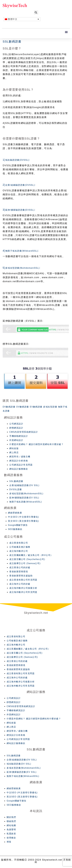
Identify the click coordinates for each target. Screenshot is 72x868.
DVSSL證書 (16, 489)
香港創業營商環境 (19, 572)
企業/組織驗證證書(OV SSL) (24, 485)
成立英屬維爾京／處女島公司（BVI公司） (31, 555)
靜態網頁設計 (16, 428)
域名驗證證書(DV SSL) (19, 764)
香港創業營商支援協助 (21, 576)
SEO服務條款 (15, 529)
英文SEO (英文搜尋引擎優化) (23, 521)
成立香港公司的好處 (20, 567)
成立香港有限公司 (19, 543)
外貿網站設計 (16, 440)
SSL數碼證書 (16, 481)
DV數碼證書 (9, 407)
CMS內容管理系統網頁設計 (24, 432)
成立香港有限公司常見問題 (23, 580)
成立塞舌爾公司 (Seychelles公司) (27, 559)
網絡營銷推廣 (15, 513)
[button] (66, 32)
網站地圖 (11, 825)
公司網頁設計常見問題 (21, 465)
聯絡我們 (11, 821)
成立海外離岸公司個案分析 (23, 588)
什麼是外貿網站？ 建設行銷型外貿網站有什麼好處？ (36, 444)
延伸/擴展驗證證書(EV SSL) (24, 498)
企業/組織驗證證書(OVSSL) (20, 185)
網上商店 (14, 452)
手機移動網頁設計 (19, 436)
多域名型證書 (50, 407)
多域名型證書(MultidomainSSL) (22, 268)
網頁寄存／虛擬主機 (20, 457)
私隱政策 (11, 834)
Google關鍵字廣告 (18, 525)
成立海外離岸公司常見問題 (23, 592)
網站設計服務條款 (19, 469)
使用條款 (11, 838)
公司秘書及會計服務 (20, 547)
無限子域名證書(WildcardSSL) (22, 251)
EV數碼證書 (36, 407)
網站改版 (14, 448)
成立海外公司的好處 (20, 584)
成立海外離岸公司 (19, 551)
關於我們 (11, 817)
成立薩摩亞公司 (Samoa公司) (25, 563)
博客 (9, 842)
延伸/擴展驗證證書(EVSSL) (20, 210)
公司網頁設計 (16, 424)
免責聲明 (11, 830)
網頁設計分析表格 (19, 461)
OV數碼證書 (23, 407)
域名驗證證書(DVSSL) (17, 160)
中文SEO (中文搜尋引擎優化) (23, 517)
